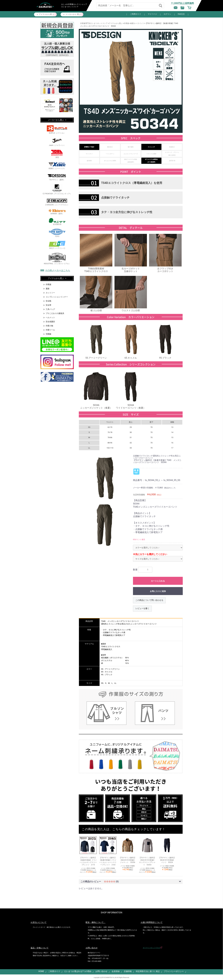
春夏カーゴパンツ (137, 23)
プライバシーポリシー (174, 971)
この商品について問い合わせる (149, 600)
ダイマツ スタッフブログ (152, 948)
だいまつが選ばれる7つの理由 (78, 971)
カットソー (50, 293)
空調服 (48, 334)
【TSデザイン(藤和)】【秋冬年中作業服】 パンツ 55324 (167, 860)
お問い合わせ (101, 971)
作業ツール (50, 330)
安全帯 (48, 305)
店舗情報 (128, 971)
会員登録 (116, 971)
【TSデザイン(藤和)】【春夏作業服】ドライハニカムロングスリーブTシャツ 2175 (88, 861)
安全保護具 (50, 322)
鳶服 (48, 289)
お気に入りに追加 (158, 591)
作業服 (126, 23)
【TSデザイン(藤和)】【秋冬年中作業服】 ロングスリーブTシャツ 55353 (147, 861)
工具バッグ (50, 309)
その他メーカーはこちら (58, 270)
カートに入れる (158, 581)
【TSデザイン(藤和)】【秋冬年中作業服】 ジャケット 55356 (128, 860)
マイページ (152, 14)
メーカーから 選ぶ (73, 14)
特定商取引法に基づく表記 (148, 971)
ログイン (167, 14)
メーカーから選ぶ (56, 120)
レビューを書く (142, 608)
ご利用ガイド (136, 14)
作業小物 (49, 326)
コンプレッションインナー (57, 297)
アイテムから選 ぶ (46, 14)
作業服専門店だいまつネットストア (94, 23)
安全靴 (48, 301)
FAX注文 (181, 14)
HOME (41, 971)
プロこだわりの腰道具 (55, 313)
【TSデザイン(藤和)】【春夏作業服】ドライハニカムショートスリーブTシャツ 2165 (108, 861)
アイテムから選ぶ (116, 23)
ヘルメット (50, 318)
